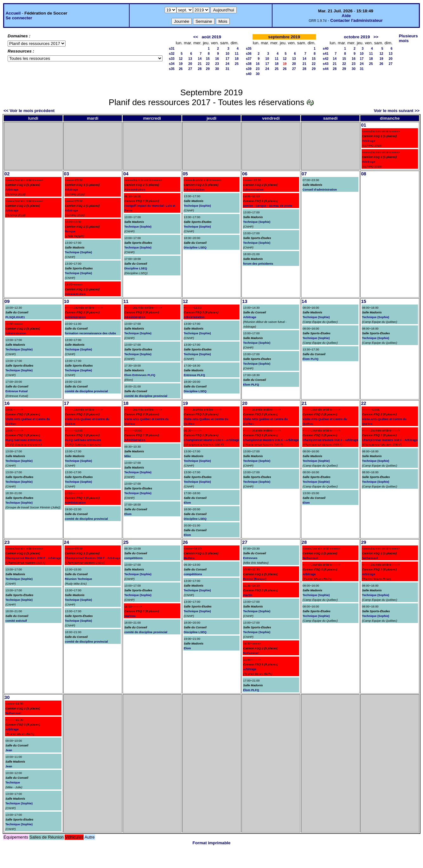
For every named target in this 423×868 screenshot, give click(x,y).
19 (181, 64)
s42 (326, 59)
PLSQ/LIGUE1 (15, 317)
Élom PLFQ (311, 359)
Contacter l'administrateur (356, 20)
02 (7, 174)
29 (208, 69)
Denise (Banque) (255, 579)
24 (228, 64)
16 (217, 59)
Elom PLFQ (251, 385)
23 (217, 64)
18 (237, 59)
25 (237, 64)
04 (126, 174)
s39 (249, 69)
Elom (128, 514)
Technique (13, 783)
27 (190, 69)
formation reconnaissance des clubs (91, 333)
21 (200, 64)
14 (200, 59)
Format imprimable (212, 843)
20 (190, 64)
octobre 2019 (357, 37)
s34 (172, 64)
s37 (249, 59)
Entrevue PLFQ (194, 375)
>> (376, 37)
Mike (128, 456)
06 (245, 174)
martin (248, 595)
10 (228, 53)
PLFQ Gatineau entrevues (23, 440)
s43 (326, 64)
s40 (249, 74)
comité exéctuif (16, 621)
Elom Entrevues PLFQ (140, 375)
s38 (249, 64)
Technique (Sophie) (79, 252)
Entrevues (250, 558)
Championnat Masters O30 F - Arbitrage (211, 440)
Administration (75, 294)
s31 (172, 48)
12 (181, 59)
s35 (172, 69)
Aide (346, 16)
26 (181, 69)
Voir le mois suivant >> (397, 111)
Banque (70, 231)
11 (237, 53)
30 (217, 69)
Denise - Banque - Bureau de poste (267, 206)
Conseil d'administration (320, 190)
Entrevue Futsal (16, 391)
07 (304, 174)
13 (190, 59)
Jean (9, 750)
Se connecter (19, 18)
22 (208, 64)
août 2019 (211, 37)
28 (200, 69)
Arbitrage (368, 141)
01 (363, 125)
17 (228, 59)
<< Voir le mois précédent (29, 111)
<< (196, 37)
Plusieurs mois (408, 38)
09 (7, 301)
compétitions (133, 558)
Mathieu (130, 616)
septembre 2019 (284, 37)
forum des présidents (258, 264)
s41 (326, 53)
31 (228, 69)
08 (363, 174)
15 (208, 59)
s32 (172, 53)
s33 (172, 59)
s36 (249, 53)
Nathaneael (251, 653)
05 (185, 174)
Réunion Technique (79, 579)
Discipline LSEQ (136, 268)
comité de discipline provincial (87, 391)
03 (67, 174)
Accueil (13, 13)
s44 (326, 69)
